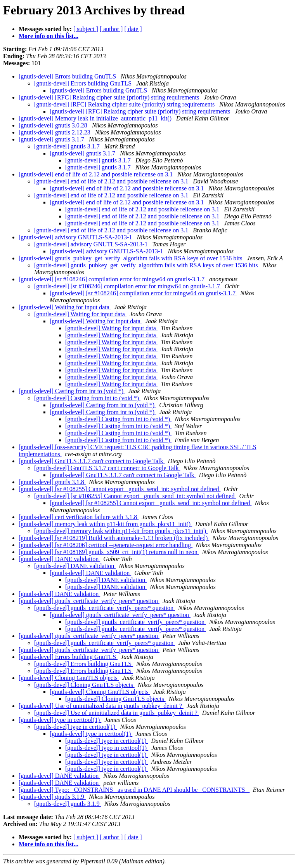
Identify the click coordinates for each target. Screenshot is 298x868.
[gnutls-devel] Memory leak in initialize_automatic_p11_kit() (96, 118)
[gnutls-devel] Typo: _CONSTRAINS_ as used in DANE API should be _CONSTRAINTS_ (134, 790)
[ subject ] (86, 29)
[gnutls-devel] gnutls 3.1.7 (52, 139)
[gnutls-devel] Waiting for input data (65, 307)
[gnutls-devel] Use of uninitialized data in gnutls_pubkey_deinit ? (101, 706)
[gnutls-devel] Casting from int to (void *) (72, 391)
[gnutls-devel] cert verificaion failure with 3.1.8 (79, 517)
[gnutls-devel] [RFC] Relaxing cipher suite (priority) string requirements (110, 97)
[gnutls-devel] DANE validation (59, 559)
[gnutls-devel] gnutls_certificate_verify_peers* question (89, 601)
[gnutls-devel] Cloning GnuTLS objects (69, 678)
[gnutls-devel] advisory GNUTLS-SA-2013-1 (76, 237)
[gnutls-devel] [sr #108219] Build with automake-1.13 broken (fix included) (114, 538)
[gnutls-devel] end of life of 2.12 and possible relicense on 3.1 (96, 174)
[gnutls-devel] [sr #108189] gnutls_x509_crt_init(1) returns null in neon (109, 552)
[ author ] (111, 29)
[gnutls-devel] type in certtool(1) (60, 720)
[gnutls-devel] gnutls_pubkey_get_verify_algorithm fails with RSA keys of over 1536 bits (131, 258)
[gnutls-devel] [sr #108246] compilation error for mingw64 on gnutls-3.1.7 (112, 279)
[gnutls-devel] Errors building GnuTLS (68, 76)
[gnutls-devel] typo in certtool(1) (107, 748)
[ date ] (133, 29)
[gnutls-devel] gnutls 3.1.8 (52, 482)
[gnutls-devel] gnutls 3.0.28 (54, 125)
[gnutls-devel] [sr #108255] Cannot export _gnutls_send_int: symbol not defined (120, 489)
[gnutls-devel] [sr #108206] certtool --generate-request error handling (106, 545)
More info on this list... (49, 36)
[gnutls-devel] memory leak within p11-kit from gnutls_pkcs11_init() (105, 524)
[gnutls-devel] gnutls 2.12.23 (55, 132)
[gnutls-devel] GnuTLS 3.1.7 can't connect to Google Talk (92, 461)
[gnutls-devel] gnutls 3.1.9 (52, 797)
